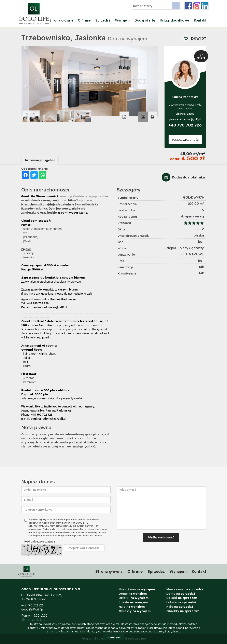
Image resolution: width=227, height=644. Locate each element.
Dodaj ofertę (145, 20)
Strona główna (61, 20)
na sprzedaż (185, 589)
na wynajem (137, 589)
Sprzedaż (103, 20)
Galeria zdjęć (143, 117)
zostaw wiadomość (185, 140)
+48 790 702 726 (185, 125)
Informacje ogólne (40, 160)
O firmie (84, 20)
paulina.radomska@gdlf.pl (185, 119)
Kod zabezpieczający (40, 541)
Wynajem (122, 20)
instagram (196, 6)
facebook (188, 6)
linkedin (205, 6)
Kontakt (200, 20)
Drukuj (152, 117)
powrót (198, 38)
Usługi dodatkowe (174, 20)
